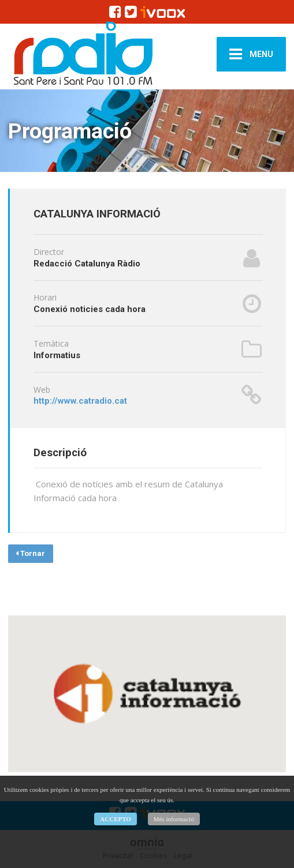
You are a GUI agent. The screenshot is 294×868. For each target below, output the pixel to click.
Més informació (174, 819)
